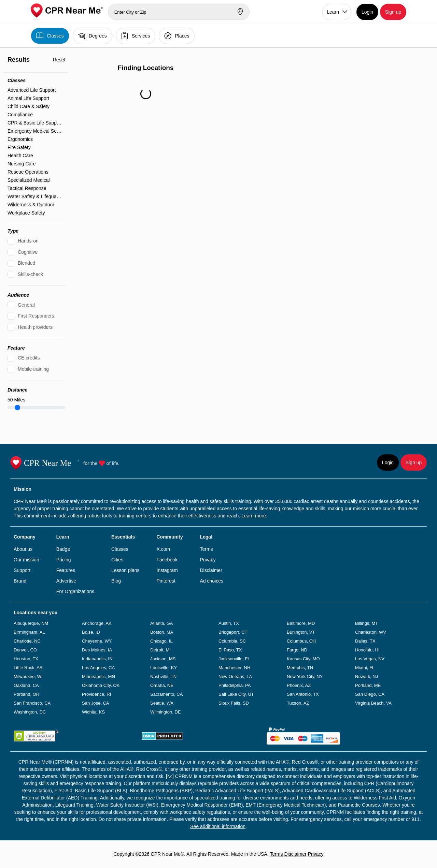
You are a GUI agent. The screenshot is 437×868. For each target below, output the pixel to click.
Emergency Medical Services (35, 131)
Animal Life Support (28, 98)
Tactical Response (27, 188)
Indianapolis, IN (97, 659)
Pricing (64, 560)
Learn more (254, 516)
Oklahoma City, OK (101, 685)
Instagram (167, 570)
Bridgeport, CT (233, 632)
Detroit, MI (160, 650)
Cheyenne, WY (97, 641)
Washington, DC (30, 712)
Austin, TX (229, 623)
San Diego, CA (370, 694)
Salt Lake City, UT (236, 694)
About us (23, 549)
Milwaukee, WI (28, 676)
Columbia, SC (232, 641)
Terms (206, 549)
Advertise (66, 581)
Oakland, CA (26, 685)
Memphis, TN (300, 668)
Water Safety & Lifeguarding (35, 196)
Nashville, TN (163, 676)
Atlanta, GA (161, 623)
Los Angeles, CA (98, 668)
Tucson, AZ (298, 703)
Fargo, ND (297, 650)
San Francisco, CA (32, 703)
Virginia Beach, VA (373, 703)
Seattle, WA (162, 703)
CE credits (29, 358)
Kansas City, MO (303, 659)
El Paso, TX (230, 650)
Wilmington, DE (166, 712)
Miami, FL (365, 668)
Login (367, 12)
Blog (116, 581)
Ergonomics (20, 139)
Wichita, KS (93, 712)
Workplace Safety (26, 213)
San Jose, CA (96, 703)
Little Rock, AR (28, 668)
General (26, 305)
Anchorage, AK (97, 623)
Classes (50, 36)
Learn (333, 12)
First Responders (36, 316)
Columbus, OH (301, 641)
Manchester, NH (234, 668)
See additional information (218, 826)
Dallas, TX (365, 641)
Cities (117, 560)
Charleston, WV (371, 632)
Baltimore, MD (301, 623)
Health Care (20, 156)
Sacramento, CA (166, 694)
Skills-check (30, 274)
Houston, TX (26, 659)
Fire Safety (19, 147)
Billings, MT (366, 623)
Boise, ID (91, 632)
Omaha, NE (162, 685)
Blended (26, 263)
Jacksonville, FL (234, 659)
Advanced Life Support (32, 90)
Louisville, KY (164, 668)
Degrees (93, 36)
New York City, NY (305, 676)
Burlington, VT (301, 632)
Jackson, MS (163, 659)
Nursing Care (22, 164)
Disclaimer (211, 570)
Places (177, 36)
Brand (20, 581)
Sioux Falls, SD (234, 703)
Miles (16, 400)
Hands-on (28, 241)
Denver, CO (25, 650)
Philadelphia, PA (235, 685)
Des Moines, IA (97, 650)
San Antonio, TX (303, 694)
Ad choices (211, 581)
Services (136, 36)
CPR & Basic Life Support (35, 123)
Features (66, 570)
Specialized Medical (29, 180)
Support (22, 570)
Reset (59, 60)
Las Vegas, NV (370, 659)
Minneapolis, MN (98, 676)
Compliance (20, 115)
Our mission (26, 560)
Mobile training (33, 369)
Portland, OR (26, 694)
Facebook (167, 560)
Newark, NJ (366, 676)
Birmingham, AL (29, 632)
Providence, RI (96, 694)
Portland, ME (368, 685)
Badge (63, 549)
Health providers (35, 327)
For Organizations (75, 591)
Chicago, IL (161, 641)
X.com (163, 549)
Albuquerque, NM (31, 623)
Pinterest (166, 581)
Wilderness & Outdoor (31, 205)
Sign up (393, 12)
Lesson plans (125, 570)
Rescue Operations (28, 172)
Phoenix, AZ (299, 685)
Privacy (208, 560)
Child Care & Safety (29, 106)
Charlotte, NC (27, 641)
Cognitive (28, 252)
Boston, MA (162, 632)
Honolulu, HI (367, 650)
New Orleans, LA (235, 676)
